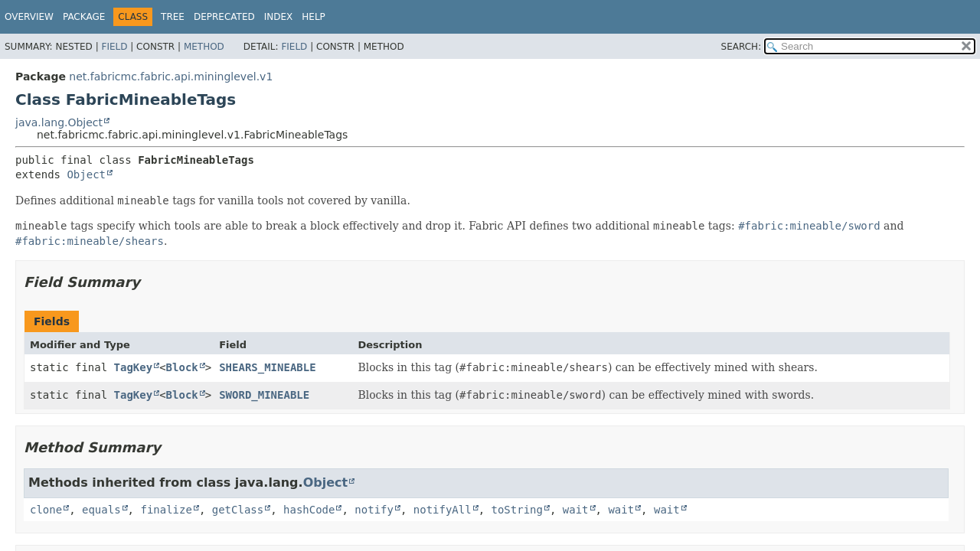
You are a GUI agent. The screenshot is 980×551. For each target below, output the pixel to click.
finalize (166, 510)
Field (114, 47)
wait (576, 510)
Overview (29, 17)
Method (204, 47)
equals (101, 510)
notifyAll (443, 510)
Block (182, 367)
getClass (238, 510)
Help (314, 17)
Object (86, 174)
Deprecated (224, 17)
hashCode (309, 510)
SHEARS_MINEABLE (267, 367)
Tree (173, 17)
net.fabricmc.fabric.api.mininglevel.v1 (171, 77)
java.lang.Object (59, 122)
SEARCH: (742, 47)
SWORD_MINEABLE (264, 395)
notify (374, 510)
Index (279, 17)
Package (84, 17)
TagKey (134, 367)
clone (46, 510)
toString (517, 510)
